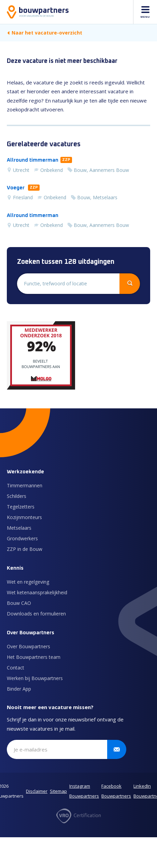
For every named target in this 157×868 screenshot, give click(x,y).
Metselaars (19, 528)
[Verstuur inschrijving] (117, 749)
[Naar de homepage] (38, 12)
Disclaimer (37, 791)
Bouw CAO (19, 603)
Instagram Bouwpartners (84, 791)
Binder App (19, 689)
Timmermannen (25, 485)
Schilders (17, 496)
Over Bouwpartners (28, 646)
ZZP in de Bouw (25, 549)
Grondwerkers (22, 538)
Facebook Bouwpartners (116, 791)
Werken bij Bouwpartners (35, 678)
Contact (16, 668)
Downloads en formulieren (36, 614)
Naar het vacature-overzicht (45, 33)
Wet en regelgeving (28, 582)
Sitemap (58, 791)
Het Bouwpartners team (34, 657)
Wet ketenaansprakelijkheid (37, 592)
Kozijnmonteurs (24, 517)
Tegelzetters (21, 507)
